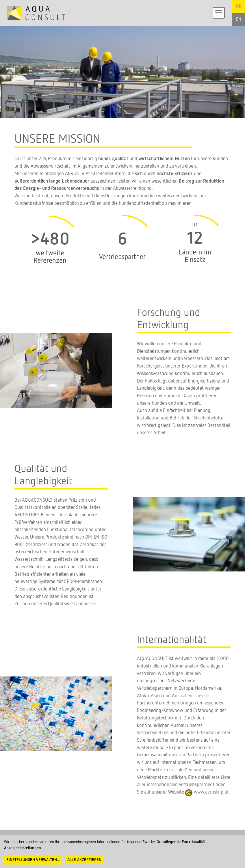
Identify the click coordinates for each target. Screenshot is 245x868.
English (238, 19)
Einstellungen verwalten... (33, 860)
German (238, 6)
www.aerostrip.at (211, 792)
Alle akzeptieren (84, 860)
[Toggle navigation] (219, 13)
